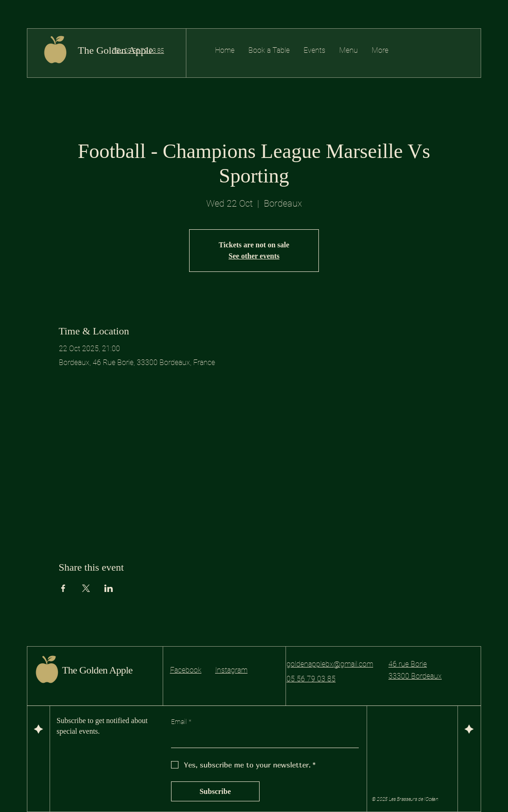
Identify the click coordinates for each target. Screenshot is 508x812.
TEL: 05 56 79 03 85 (138, 50)
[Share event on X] (86, 588)
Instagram (231, 670)
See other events (254, 256)
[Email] (262, 739)
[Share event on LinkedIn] (109, 588)
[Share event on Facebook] (63, 588)
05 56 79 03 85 (311, 679)
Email (181, 722)
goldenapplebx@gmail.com (330, 664)
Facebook (186, 670)
